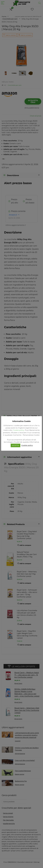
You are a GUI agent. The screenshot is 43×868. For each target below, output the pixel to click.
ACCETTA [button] (15, 445)
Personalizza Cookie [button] (31, 435)
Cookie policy (19, 430)
